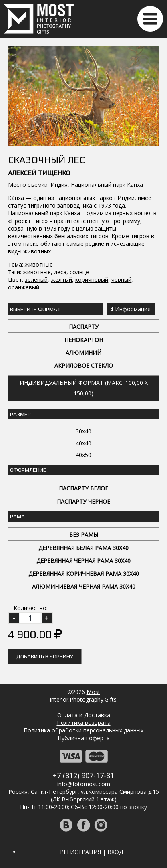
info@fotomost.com (84, 784)
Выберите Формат (35, 309)
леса (60, 272)
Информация (131, 309)
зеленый (36, 280)
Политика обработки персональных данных (83, 730)
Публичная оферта (84, 738)
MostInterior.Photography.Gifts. (84, 696)
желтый (61, 280)
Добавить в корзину (45, 656)
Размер (20, 414)
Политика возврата (84, 723)
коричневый (92, 280)
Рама (17, 516)
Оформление (28, 470)
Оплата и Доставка (84, 715)
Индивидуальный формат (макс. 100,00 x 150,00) (84, 388)
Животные (39, 264)
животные (37, 272)
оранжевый (24, 287)
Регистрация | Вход (92, 852)
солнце (79, 272)
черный (121, 280)
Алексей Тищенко (39, 173)
